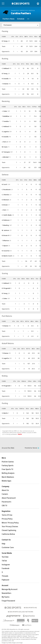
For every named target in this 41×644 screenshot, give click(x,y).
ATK (30, 180)
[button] (28, 19)
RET (32, 279)
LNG (37, 64)
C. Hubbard (5, 68)
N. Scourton (6, 251)
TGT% (34, 107)
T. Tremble (5, 121)
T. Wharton (5, 241)
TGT (29, 107)
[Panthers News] (9, 19)
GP (13, 37)
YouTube (5, 557)
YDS (36, 37)
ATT (21, 37)
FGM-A (24, 381)
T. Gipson (5, 246)
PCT (31, 37)
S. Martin (5, 413)
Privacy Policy (7, 519)
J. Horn (4, 210)
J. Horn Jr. (5, 142)
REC (24, 107)
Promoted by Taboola (32, 448)
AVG (32, 64)
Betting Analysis (8, 473)
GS (17, 37)
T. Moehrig (5, 225)
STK (26, 180)
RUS (23, 279)
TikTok (4, 561)
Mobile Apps (7, 481)
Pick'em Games (8, 462)
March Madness (8, 477)
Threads (5, 576)
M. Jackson (5, 230)
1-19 (39, 381)
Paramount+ (7, 502)
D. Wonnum (5, 200)
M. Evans (5, 147)
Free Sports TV (7, 469)
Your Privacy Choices (10, 527)
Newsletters (7, 593)
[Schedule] (21, 19)
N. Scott (5, 184)
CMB (35, 180)
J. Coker (4, 111)
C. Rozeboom (6, 190)
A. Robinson (6, 220)
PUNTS (22, 409)
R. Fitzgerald (6, 288)
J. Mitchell (5, 157)
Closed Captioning (9, 530)
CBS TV (4, 506)
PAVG (37, 409)
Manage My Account (10, 589)
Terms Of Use (7, 515)
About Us (5, 490)
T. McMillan (6, 116)
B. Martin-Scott (7, 256)
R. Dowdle (5, 79)
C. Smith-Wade (7, 215)
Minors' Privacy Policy (10, 523)
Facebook (6, 568)
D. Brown (5, 205)
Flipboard (5, 580)
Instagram (6, 565)
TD (37, 279)
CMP (26, 37)
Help (3, 544)
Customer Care (8, 548)
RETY (27, 321)
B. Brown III (6, 235)
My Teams (6, 597)
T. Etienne (5, 84)
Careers (5, 494)
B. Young (5, 41)
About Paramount (9, 498)
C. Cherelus (6, 195)
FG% (30, 381)
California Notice (8, 534)
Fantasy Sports (8, 466)
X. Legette (5, 132)
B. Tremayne (6, 152)
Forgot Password (8, 601)
